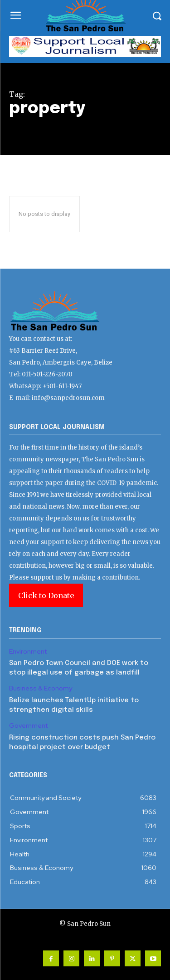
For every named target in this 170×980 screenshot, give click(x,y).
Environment (28, 652)
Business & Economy (41, 688)
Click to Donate (46, 595)
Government (28, 726)
